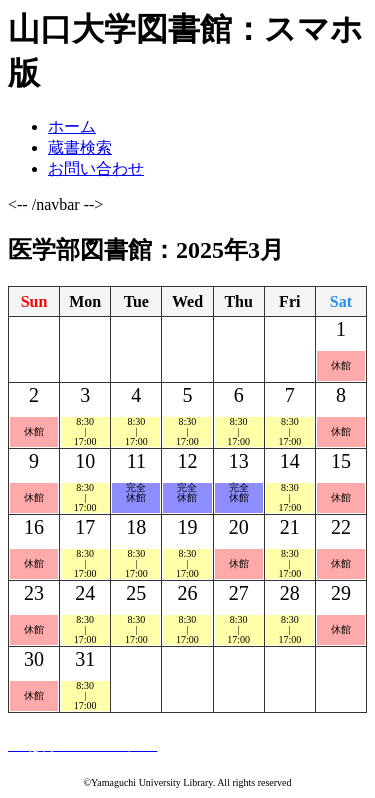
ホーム (72, 126)
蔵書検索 (80, 147)
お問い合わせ (96, 168)
